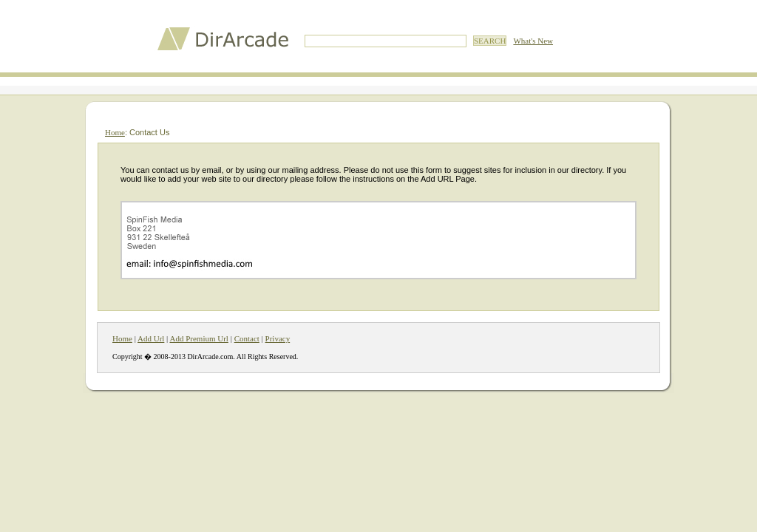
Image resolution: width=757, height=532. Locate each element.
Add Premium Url (198, 338)
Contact (247, 338)
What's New (533, 41)
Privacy (278, 338)
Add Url (151, 338)
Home (115, 132)
